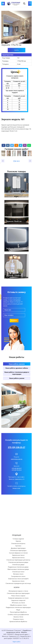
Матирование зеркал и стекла (18, 591)
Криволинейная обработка (18, 622)
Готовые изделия (18, 539)
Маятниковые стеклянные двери (18, 569)
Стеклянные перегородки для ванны (18, 560)
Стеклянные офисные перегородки (18, 593)
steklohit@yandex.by (17, 459)
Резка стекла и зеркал (18, 596)
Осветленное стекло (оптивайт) (18, 579)
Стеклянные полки (18, 572)
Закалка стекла (18, 617)
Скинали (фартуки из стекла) (18, 553)
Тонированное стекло (18, 576)
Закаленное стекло (18, 581)
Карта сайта (16, 642)
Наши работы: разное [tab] (17, 378)
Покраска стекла (18, 619)
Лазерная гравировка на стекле (18, 598)
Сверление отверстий (18, 600)
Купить (16, 50)
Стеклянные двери (18, 565)
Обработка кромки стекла (18, 605)
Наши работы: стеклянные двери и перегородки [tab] (17, 373)
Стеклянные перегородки (18, 550)
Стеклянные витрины (18, 543)
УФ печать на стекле (18, 603)
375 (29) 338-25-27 (17, 447)
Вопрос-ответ (17, 488)
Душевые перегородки (18, 548)
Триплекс (18, 546)
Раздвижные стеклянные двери (18, 567)
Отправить (14, 320)
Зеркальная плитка (18, 558)
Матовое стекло (18, 574)
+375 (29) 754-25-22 (16, 470)
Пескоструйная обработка (18, 612)
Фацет (18, 610)
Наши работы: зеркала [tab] (17, 364)
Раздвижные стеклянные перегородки (18, 607)
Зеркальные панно (18, 555)
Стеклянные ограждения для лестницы (18, 583)
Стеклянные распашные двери (18, 562)
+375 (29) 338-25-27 (16, 468)
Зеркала (18, 541)
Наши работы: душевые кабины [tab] (17, 368)
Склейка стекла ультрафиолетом (18, 615)
